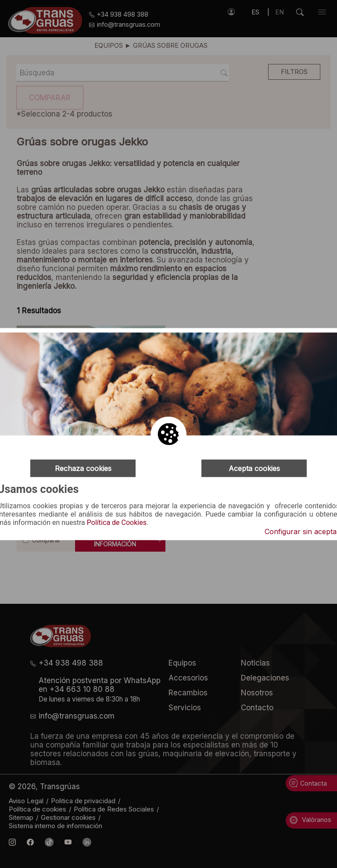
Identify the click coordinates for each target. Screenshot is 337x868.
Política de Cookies (117, 523)
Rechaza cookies (83, 468)
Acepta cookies (254, 468)
